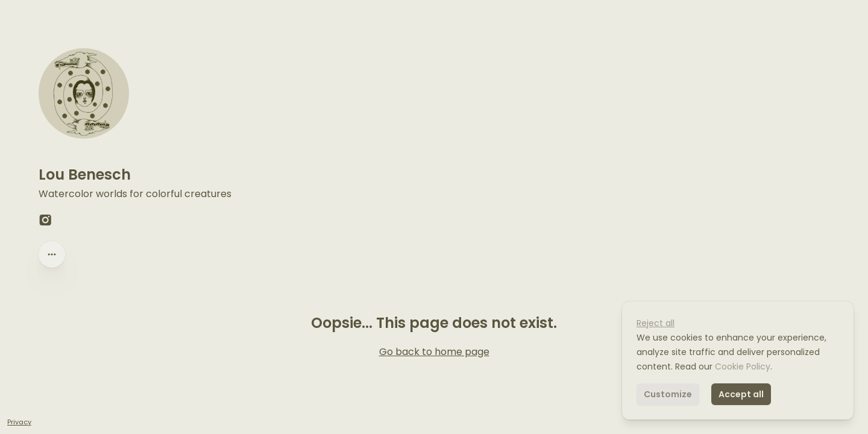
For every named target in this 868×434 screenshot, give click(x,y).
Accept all (741, 394)
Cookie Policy (741, 366)
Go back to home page (434, 352)
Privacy (19, 422)
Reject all (656, 323)
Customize (668, 394)
